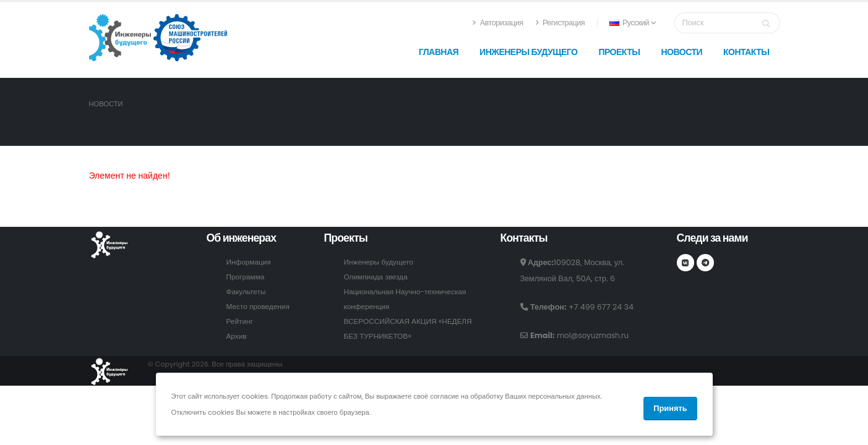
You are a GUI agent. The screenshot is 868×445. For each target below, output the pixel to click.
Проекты (619, 52)
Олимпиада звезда (378, 277)
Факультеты (247, 291)
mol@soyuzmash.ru (595, 335)
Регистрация (560, 23)
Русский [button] (633, 23)
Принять (670, 408)
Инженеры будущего (528, 52)
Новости (681, 52)
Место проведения (260, 306)
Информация (250, 262)
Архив (237, 336)
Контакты (746, 52)
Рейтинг (241, 321)
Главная (439, 52)
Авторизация (497, 23)
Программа (247, 277)
